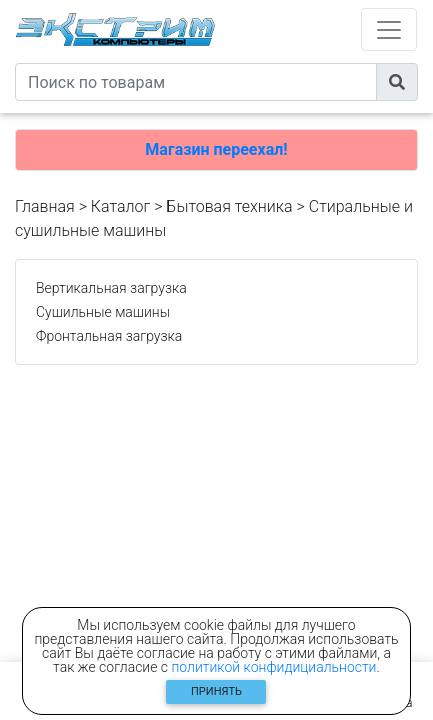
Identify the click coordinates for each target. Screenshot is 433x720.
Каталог (120, 206)
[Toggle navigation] (389, 29)
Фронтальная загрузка (109, 336)
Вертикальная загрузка (111, 288)
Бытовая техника (229, 206)
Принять (216, 691)
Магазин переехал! (216, 149)
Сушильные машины (103, 312)
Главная (45, 206)
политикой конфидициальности (274, 667)
